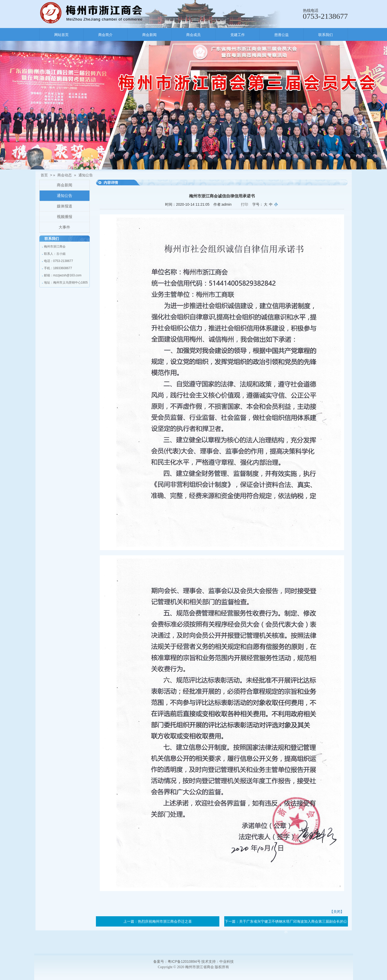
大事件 (64, 227)
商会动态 (65, 175)
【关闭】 (337, 912)
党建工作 (238, 35)
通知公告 (86, 175)
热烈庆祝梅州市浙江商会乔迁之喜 (165, 921)
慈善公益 (282, 35)
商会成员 (193, 35)
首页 (44, 175)
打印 (245, 204)
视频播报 (65, 217)
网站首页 (61, 35)
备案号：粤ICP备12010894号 (177, 961)
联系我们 (326, 35)
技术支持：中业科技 (218, 961)
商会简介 (105, 35)
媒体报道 (65, 206)
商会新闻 (149, 35)
